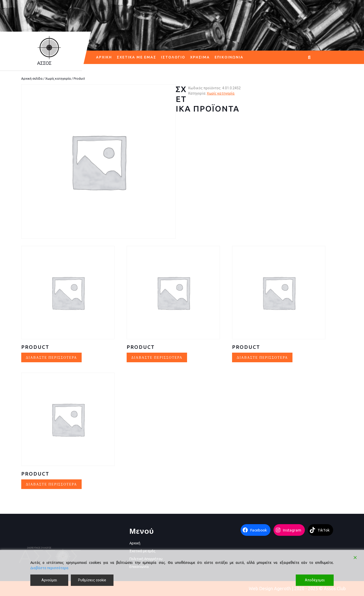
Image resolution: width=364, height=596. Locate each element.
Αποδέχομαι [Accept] (315, 580)
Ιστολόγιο (173, 57)
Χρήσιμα (200, 57)
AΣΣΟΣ (44, 63)
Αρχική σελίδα (32, 78)
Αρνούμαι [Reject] (49, 580)
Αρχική (104, 57)
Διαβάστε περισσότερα (49, 568)
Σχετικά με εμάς (136, 57)
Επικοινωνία (229, 57)
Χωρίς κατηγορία (58, 78)
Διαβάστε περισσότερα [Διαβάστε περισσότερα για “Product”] (51, 357)
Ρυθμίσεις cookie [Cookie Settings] (92, 580)
